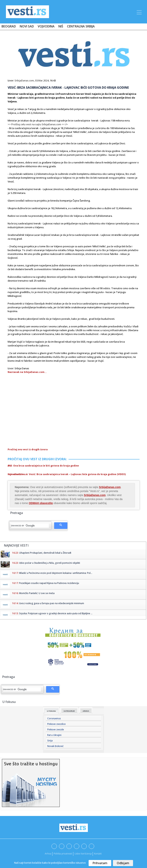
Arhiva (86, 711)
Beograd (9, 26)
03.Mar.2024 (42, 80)
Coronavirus (54, 718)
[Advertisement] (40, 420)
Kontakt (98, 854)
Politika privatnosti (63, 854)
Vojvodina (46, 26)
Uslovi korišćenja (83, 854)
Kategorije (69, 711)
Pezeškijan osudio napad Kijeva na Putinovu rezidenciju (49, 583)
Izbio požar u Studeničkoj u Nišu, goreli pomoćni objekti (50, 563)
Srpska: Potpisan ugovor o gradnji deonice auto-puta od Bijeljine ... (56, 613)
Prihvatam (100, 863)
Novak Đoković (55, 746)
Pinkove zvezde (56, 729)
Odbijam (123, 863)
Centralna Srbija (81, 26)
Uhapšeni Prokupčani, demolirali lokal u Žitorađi (45, 553)
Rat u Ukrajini (54, 735)
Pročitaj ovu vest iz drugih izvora (28, 449)
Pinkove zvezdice (56, 724)
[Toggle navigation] (139, 12)
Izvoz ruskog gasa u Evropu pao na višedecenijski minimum (52, 603)
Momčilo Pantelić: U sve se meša (37, 593)
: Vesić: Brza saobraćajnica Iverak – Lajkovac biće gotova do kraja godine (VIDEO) (67, 474)
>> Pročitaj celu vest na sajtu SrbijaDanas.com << (36, 124)
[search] (30, 526)
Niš (61, 26)
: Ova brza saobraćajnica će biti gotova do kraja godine (43, 466)
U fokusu (51, 711)
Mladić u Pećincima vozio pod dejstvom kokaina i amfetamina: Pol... (56, 573)
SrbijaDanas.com (24, 80)
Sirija (50, 741)
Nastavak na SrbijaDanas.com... (27, 372)
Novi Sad (27, 26)
